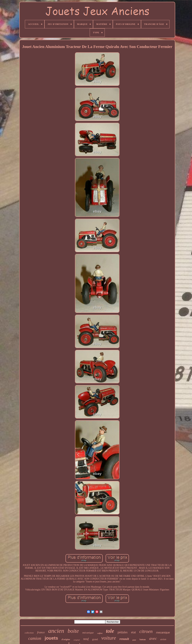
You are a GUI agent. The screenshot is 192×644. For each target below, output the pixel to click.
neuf (86, 639)
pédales (123, 632)
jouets (51, 638)
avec (153, 638)
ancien (56, 631)
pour (134, 640)
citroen (146, 631)
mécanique (88, 633)
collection (29, 633)
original (77, 640)
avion (163, 639)
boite (73, 631)
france (41, 632)
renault (124, 639)
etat (133, 632)
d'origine (66, 639)
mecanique (163, 633)
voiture (109, 638)
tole (110, 631)
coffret (100, 633)
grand (95, 639)
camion (35, 638)
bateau (143, 639)
